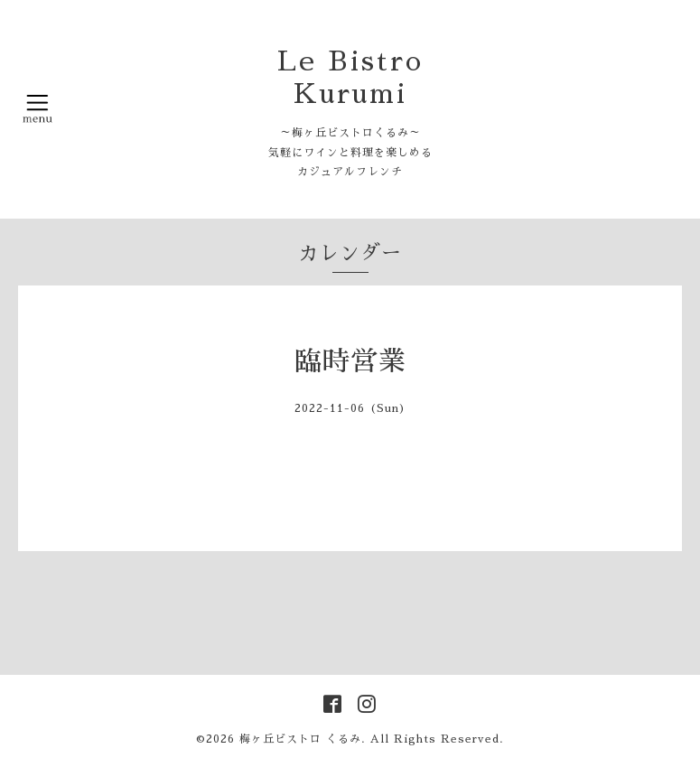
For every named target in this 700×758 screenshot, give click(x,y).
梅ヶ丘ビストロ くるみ (300, 739)
